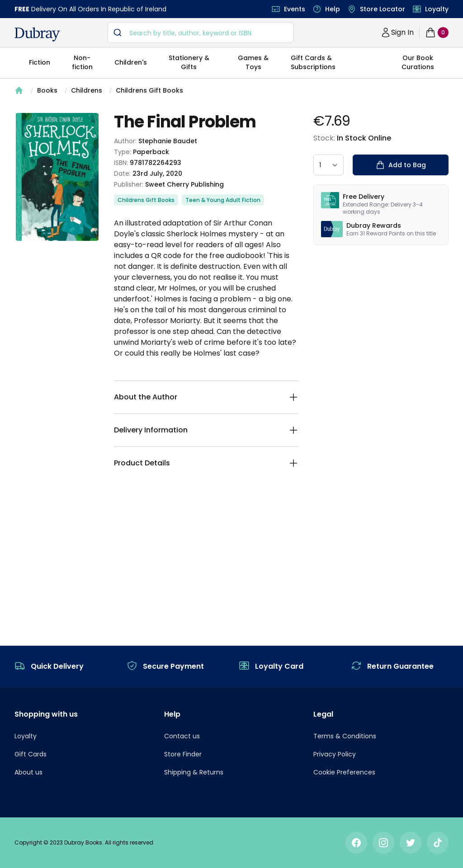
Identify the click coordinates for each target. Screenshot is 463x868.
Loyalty (437, 9)
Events (295, 9)
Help (333, 9)
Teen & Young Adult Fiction (223, 200)
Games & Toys (253, 62)
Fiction (40, 62)
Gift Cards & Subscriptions (313, 62)
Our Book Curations (418, 62)
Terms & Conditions (345, 736)
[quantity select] (328, 165)
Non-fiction (82, 62)
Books (47, 90)
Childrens (87, 90)
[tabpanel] (57, 177)
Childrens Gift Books (149, 90)
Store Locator (383, 9)
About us (28, 772)
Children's (131, 62)
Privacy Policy (335, 754)
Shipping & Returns (194, 772)
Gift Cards (31, 754)
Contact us (182, 736)
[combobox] (201, 33)
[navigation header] (37, 34)
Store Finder (183, 754)
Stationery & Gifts (189, 62)
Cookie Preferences (344, 772)
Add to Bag (401, 165)
